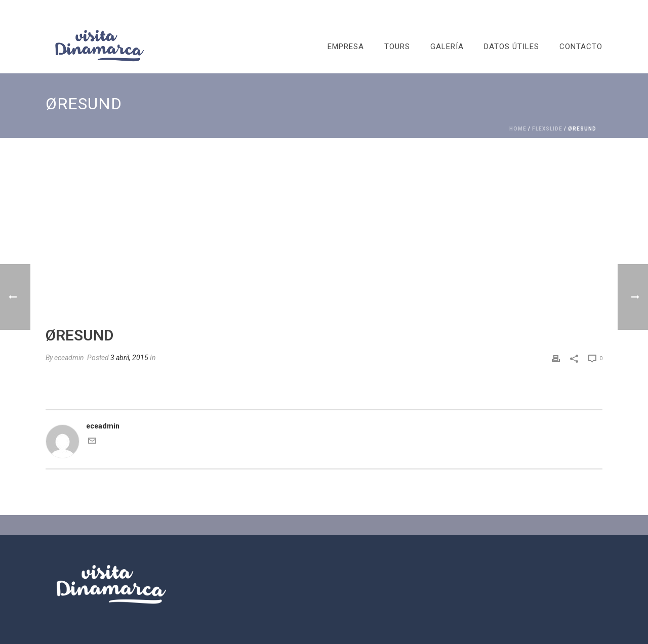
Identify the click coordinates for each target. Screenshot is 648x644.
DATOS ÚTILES (512, 47)
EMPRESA (346, 47)
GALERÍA (447, 47)
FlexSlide (547, 129)
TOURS (397, 47)
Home (518, 129)
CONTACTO (581, 47)
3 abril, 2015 (129, 358)
